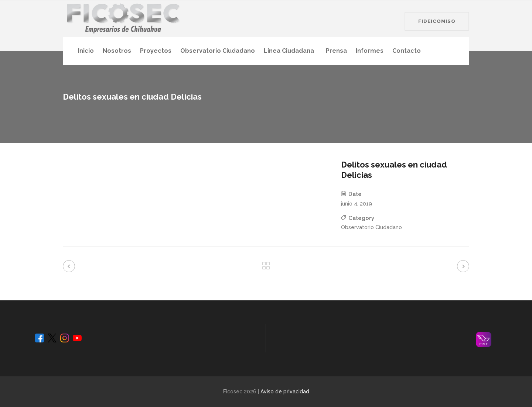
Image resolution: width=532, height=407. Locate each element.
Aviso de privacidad (285, 392)
